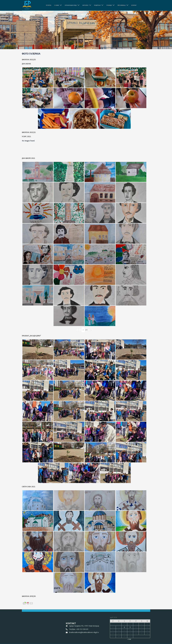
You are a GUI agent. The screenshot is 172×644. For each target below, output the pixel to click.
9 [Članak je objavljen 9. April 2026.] (130, 627)
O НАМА (57, 5)
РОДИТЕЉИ (97, 5)
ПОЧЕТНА (49, 5)
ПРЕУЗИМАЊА (122, 5)
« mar (129, 639)
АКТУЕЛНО (85, 5)
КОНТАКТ (134, 5)
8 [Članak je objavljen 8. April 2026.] (124, 627)
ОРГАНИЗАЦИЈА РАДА (71, 5)
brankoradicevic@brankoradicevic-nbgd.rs (84, 632)
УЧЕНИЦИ (109, 5)
